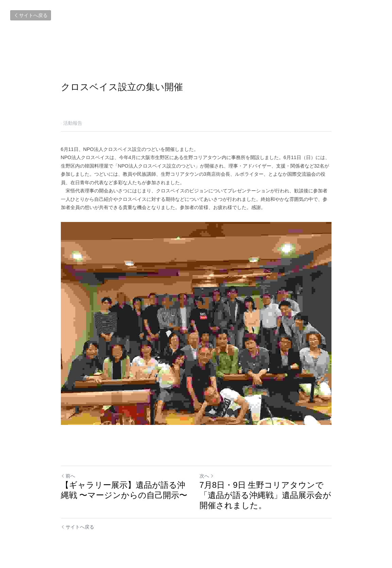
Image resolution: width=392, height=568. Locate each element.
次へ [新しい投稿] (207, 476)
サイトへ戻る (31, 15)
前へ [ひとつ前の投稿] (68, 476)
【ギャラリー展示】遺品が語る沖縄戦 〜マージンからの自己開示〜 (124, 490)
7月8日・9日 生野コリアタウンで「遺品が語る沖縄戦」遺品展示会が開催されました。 (265, 495)
